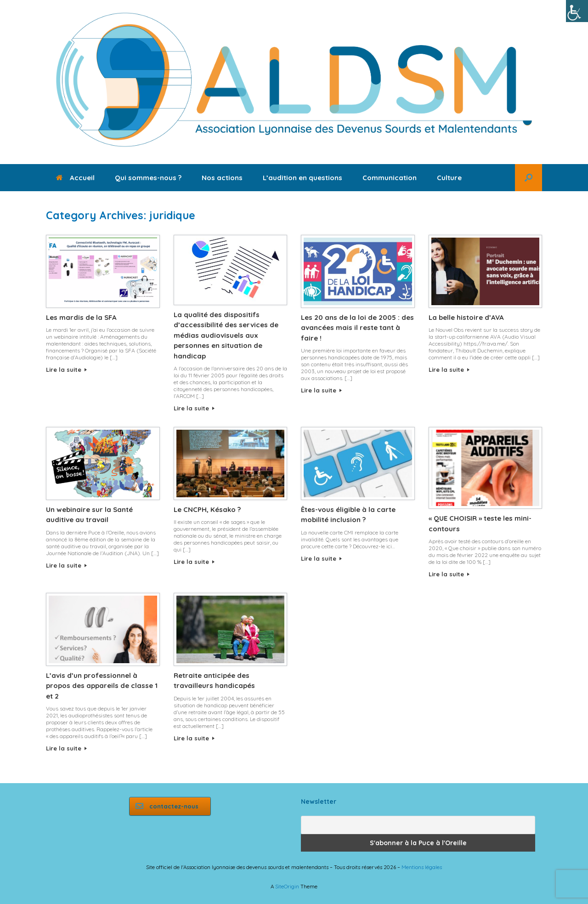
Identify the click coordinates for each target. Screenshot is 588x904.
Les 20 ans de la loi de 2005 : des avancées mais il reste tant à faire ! (357, 328)
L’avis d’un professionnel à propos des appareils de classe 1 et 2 (102, 686)
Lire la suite (66, 370)
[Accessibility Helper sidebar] (577, 11)
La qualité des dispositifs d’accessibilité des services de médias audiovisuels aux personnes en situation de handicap (226, 335)
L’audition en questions (302, 178)
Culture (449, 178)
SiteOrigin (287, 886)
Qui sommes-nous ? (148, 178)
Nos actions (222, 178)
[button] (529, 178)
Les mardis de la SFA (81, 317)
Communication (390, 178)
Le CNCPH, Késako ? (207, 509)
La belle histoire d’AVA (466, 317)
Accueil (75, 178)
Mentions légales (422, 867)
